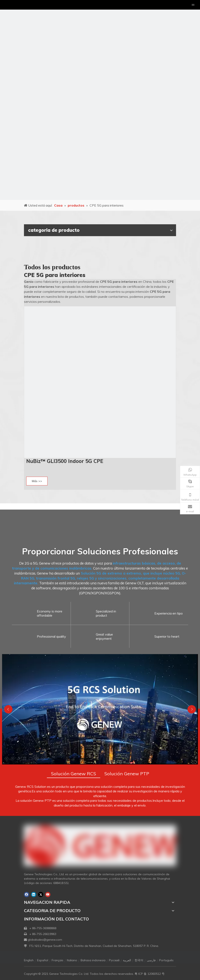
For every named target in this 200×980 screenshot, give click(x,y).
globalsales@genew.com (45, 940)
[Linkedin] (34, 895)
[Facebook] (27, 895)
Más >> (37, 481)
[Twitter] (41, 895)
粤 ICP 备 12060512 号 (150, 974)
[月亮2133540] (100, 100)
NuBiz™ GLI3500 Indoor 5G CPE (66, 461)
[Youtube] (48, 895)
